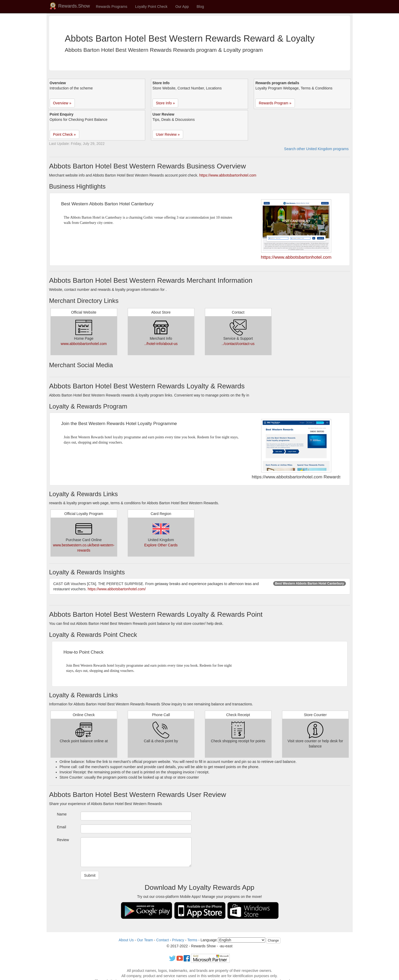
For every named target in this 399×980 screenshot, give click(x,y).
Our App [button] (182, 7)
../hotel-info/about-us (161, 344)
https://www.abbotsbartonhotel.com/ (117, 589)
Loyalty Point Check (151, 7)
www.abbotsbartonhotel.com (84, 344)
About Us (126, 940)
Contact (162, 940)
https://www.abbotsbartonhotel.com (228, 175)
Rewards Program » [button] (275, 103)
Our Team (145, 940)
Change (273, 941)
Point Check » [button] (64, 134)
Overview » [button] (62, 103)
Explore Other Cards (161, 545)
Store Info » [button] (165, 103)
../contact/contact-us (238, 344)
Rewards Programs (112, 7)
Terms (192, 940)
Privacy (178, 940)
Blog (200, 7)
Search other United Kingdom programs (316, 149)
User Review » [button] (168, 134)
